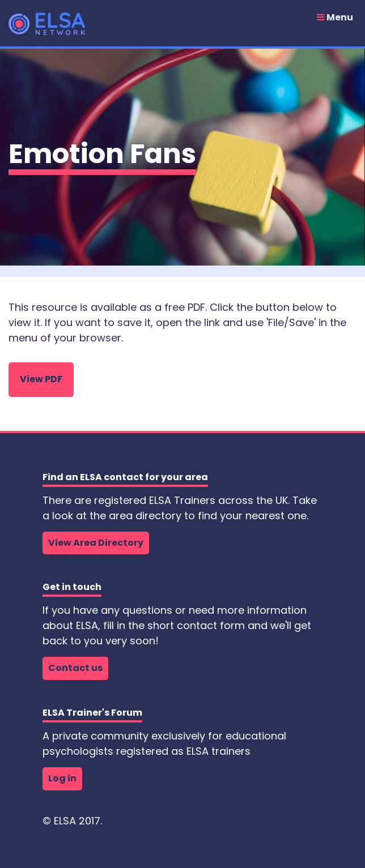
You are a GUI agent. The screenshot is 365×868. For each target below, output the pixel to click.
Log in (62, 778)
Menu (335, 18)
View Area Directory (96, 543)
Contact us (75, 668)
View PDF (41, 379)
